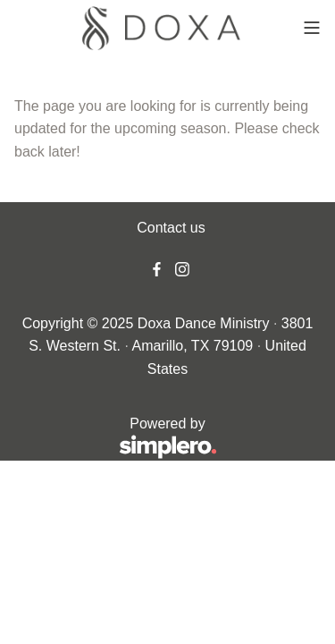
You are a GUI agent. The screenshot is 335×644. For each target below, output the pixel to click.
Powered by (116, 439)
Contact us (171, 228)
